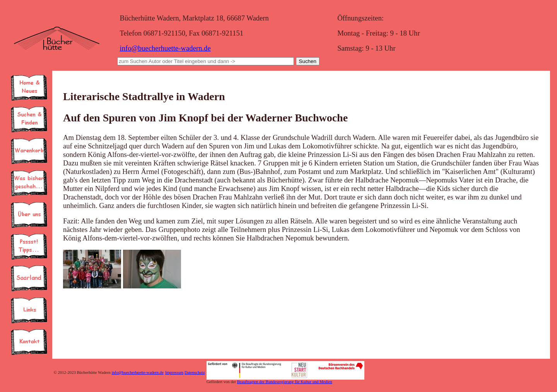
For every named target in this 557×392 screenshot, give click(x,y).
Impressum (174, 372)
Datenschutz (195, 372)
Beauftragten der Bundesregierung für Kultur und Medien (285, 382)
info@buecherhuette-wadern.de (165, 48)
